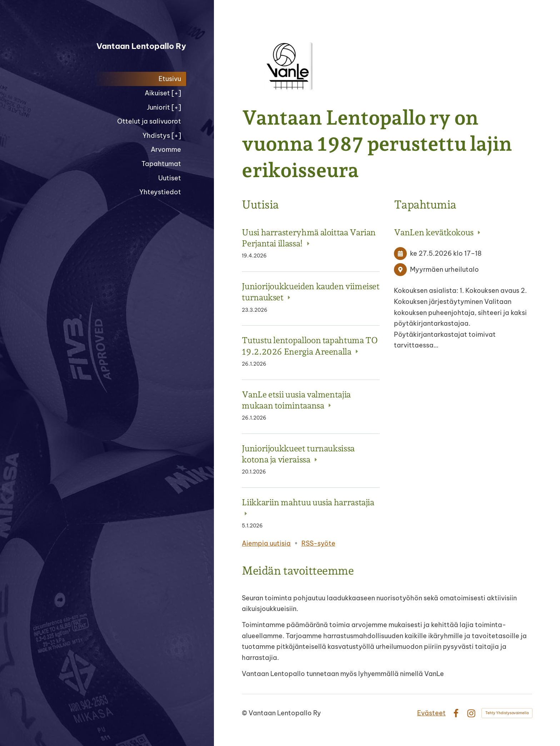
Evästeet (431, 713)
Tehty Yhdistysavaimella (507, 713)
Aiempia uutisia (266, 543)
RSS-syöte (318, 543)
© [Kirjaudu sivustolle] (245, 713)
